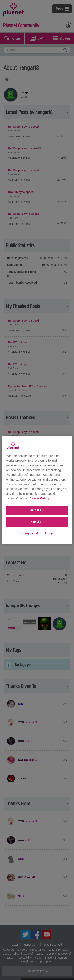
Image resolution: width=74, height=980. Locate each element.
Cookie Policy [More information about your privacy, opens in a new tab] (39, 498)
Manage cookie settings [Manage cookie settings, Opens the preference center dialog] (37, 533)
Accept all (37, 510)
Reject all (37, 522)
